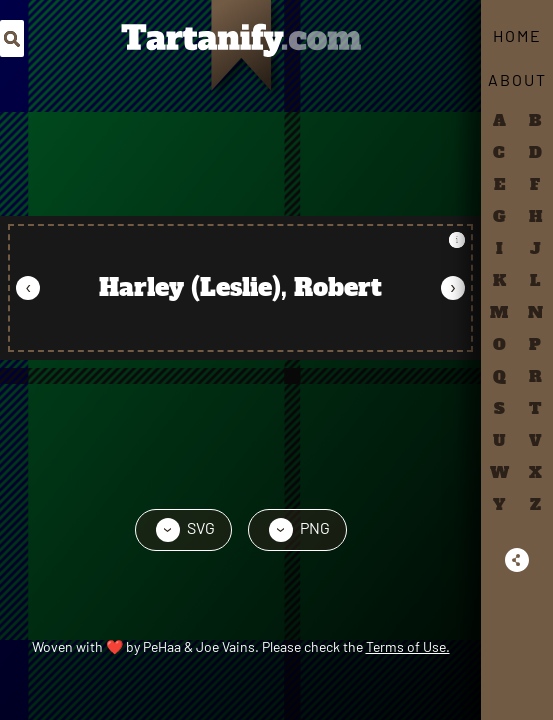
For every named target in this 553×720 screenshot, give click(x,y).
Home (517, 35)
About (517, 79)
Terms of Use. (408, 646)
